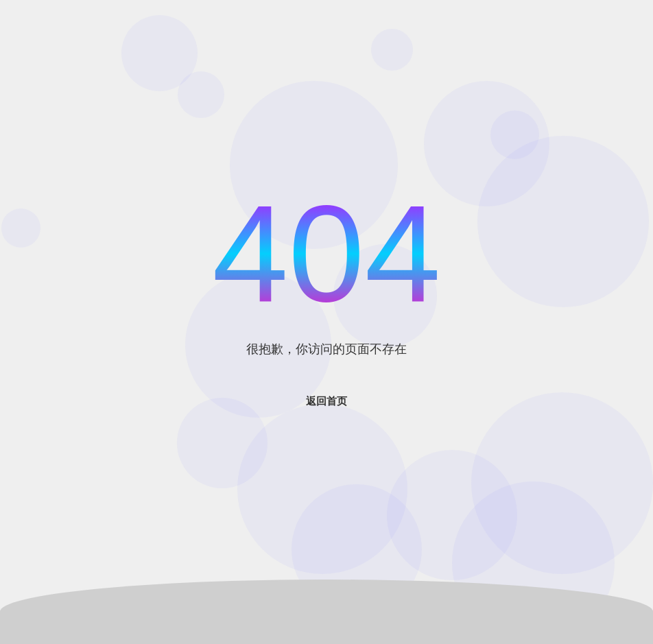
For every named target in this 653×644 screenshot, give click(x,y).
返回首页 (326, 401)
